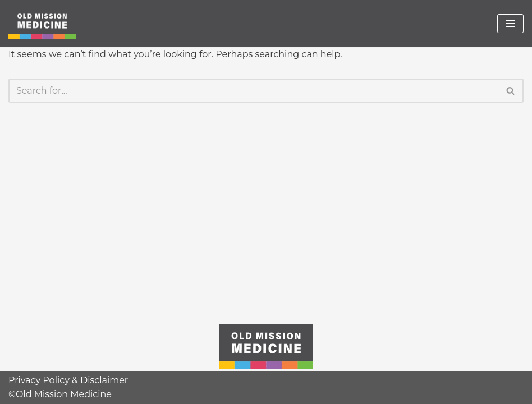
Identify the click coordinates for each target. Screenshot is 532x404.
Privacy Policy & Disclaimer (68, 380)
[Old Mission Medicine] (42, 24)
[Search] (253, 91)
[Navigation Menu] (510, 24)
